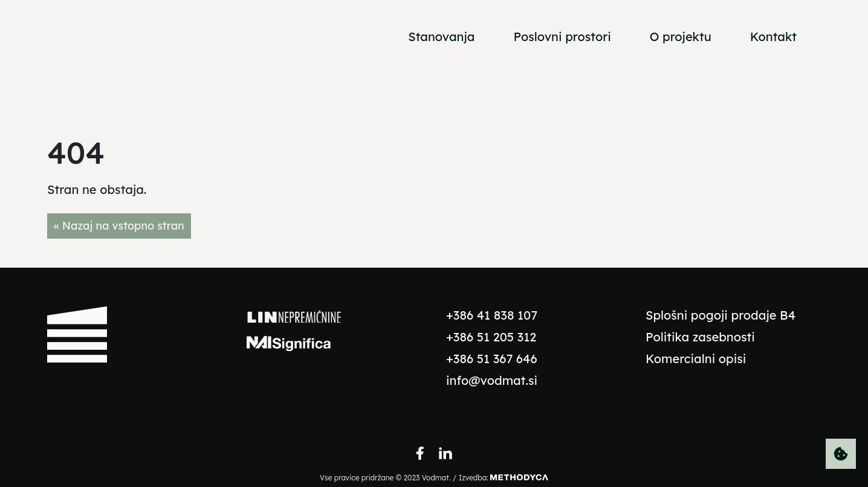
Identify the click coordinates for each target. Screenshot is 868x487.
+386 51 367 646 (492, 359)
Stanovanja (441, 37)
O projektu (681, 37)
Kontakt (773, 37)
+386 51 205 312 (491, 337)
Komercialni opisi (696, 359)
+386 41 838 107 (492, 315)
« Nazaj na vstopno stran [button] (119, 226)
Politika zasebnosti (700, 337)
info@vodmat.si (492, 380)
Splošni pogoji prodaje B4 (721, 315)
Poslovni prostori (562, 37)
